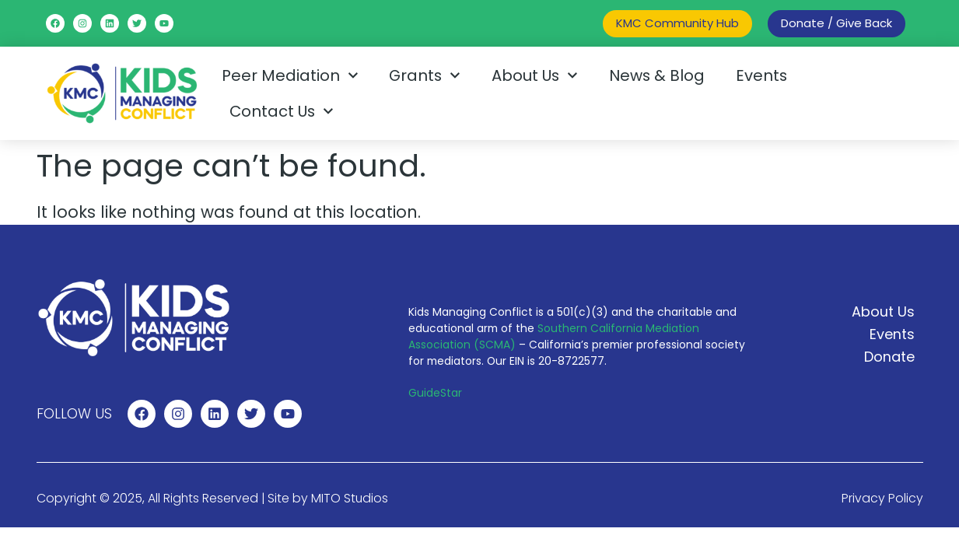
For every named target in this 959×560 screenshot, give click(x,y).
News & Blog (657, 75)
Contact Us (282, 111)
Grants (425, 75)
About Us (535, 75)
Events (761, 75)
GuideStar (435, 393)
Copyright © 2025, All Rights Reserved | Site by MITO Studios (212, 498)
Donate (889, 357)
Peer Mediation (290, 75)
